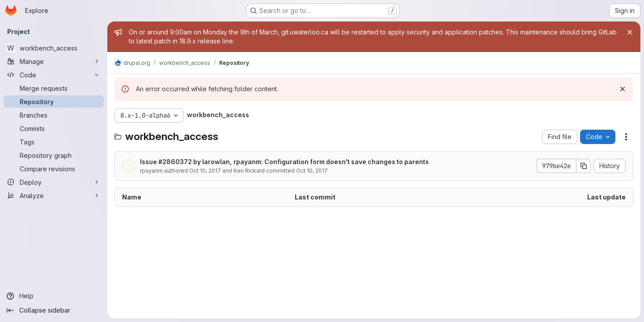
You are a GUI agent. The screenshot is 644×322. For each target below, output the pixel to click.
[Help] (54, 296)
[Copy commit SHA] (584, 166)
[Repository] (54, 102)
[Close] (630, 32)
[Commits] (54, 128)
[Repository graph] (54, 155)
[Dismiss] (623, 89)
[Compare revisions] (54, 169)
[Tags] (54, 142)
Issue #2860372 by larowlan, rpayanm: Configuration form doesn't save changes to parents (284, 162)
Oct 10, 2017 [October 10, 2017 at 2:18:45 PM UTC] (205, 171)
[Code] (54, 75)
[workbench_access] (54, 48)
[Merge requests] (54, 88)
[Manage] (54, 61)
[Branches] (54, 115)
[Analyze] (54, 195)
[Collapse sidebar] (54, 310)
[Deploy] (54, 182)
